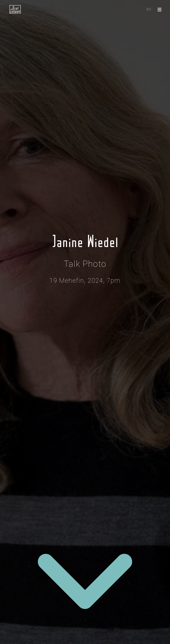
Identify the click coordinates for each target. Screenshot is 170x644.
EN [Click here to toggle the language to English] (149, 9)
